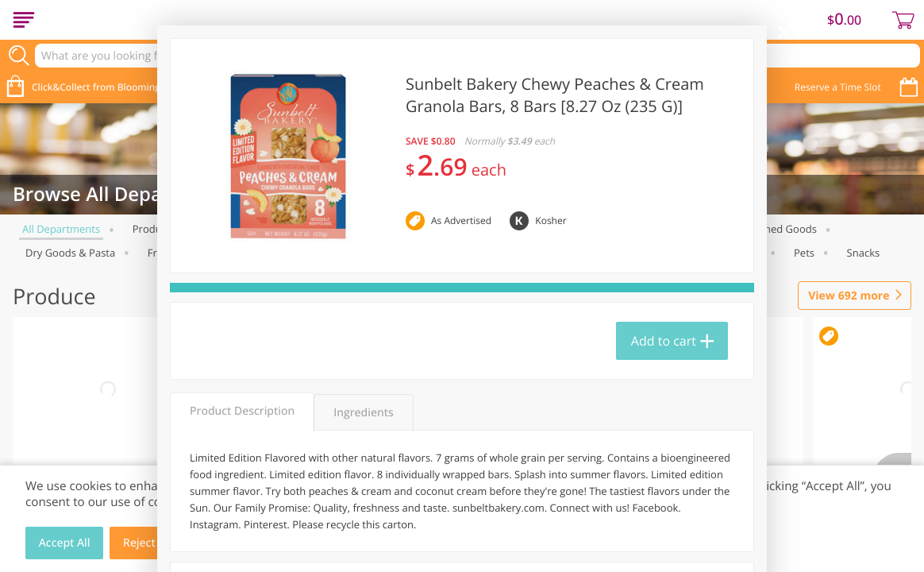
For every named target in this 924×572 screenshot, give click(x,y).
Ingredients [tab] (363, 413)
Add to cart (664, 341)
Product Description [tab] (242, 411)
